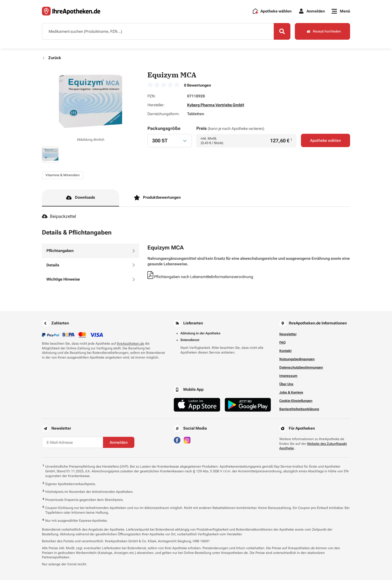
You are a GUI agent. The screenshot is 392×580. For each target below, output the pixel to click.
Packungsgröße (164, 128)
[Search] (282, 31)
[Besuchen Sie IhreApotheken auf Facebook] (177, 440)
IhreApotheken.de (130, 344)
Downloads (81, 198)
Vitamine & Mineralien (63, 175)
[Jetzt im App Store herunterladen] (197, 405)
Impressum (288, 376)
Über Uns (286, 384)
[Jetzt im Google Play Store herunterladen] (248, 405)
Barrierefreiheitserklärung (299, 409)
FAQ (282, 342)
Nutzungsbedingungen (297, 359)
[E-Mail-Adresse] (72, 442)
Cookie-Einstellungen (296, 401)
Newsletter (288, 334)
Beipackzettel (59, 216)
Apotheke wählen (326, 140)
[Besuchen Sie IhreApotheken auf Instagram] (187, 440)
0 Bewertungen (198, 85)
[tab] (91, 251)
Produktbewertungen (157, 198)
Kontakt (285, 351)
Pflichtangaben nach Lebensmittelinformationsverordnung (200, 277)
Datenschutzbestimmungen (301, 367)
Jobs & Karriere (291, 392)
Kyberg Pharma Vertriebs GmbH (216, 105)
